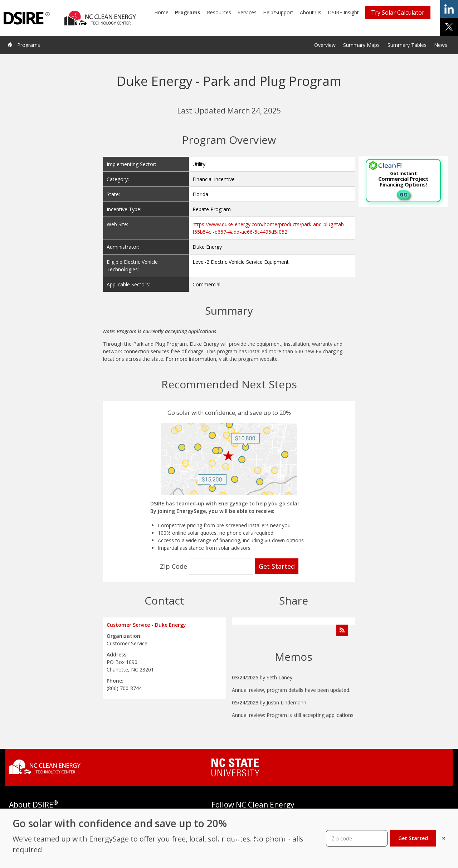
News (441, 45)
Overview (325, 45)
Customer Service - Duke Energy (146, 625)
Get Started (413, 838)
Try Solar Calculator (398, 13)
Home (161, 12)
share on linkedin (449, 9)
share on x (449, 27)
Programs (188, 12)
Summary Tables (407, 45)
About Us (311, 12)
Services (247, 12)
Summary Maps (361, 45)
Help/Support (278, 12)
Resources (219, 12)
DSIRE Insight (343, 12)
